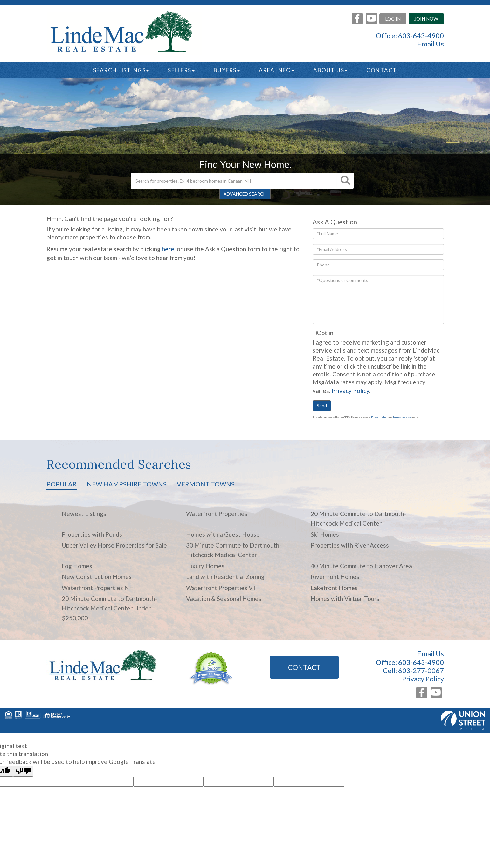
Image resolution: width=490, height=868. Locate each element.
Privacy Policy (350, 391)
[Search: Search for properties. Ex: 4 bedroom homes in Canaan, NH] (234, 181)
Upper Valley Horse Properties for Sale (114, 545)
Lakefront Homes (334, 588)
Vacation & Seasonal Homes (224, 599)
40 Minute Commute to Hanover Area (361, 566)
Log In (393, 19)
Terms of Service (402, 417)
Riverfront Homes (335, 577)
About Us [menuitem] (330, 70)
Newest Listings (84, 514)
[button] (345, 181)
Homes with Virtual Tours (345, 599)
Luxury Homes (205, 566)
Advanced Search (245, 194)
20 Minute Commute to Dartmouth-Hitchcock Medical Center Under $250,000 (109, 608)
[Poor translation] (23, 771)
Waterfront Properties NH (98, 588)
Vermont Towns (206, 484)
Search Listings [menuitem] (121, 70)
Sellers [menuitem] (181, 70)
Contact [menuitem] (382, 70)
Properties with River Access (350, 545)
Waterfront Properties (217, 514)
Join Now (426, 19)
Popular (62, 484)
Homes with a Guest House (223, 534)
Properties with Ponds (92, 534)
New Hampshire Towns (127, 484)
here (168, 249)
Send (322, 406)
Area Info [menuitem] (277, 70)
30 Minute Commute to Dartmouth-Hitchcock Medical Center (234, 550)
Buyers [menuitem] (227, 70)
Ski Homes (325, 534)
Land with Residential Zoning (225, 577)
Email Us (431, 44)
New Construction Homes (97, 577)
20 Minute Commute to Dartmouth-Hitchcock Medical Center (358, 518)
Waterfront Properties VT (221, 588)
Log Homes (77, 566)
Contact (304, 667)
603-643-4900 (421, 35)
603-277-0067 (421, 670)
